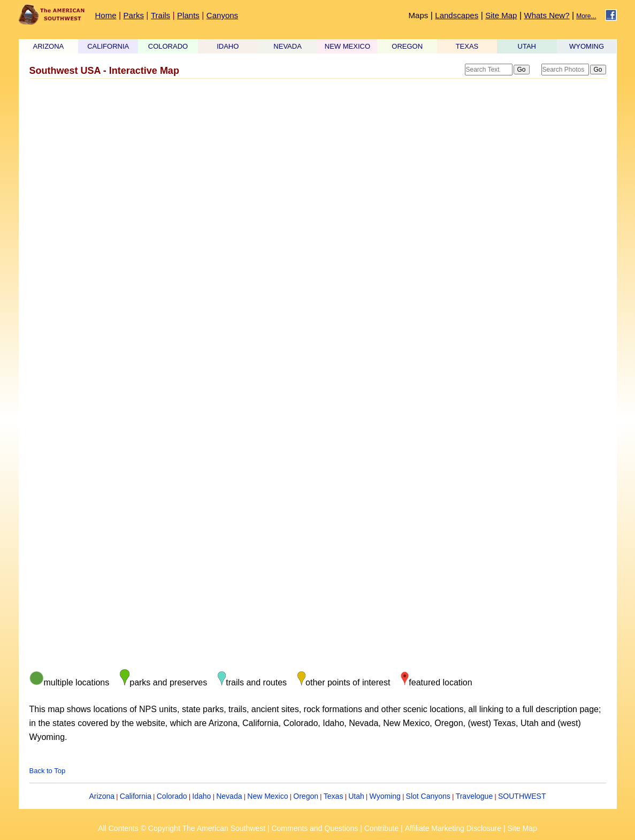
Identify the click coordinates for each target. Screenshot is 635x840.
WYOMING (587, 46)
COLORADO (168, 46)
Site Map (501, 15)
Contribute (382, 828)
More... (586, 16)
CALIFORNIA (108, 46)
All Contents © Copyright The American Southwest (182, 828)
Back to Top (48, 771)
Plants (188, 15)
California (136, 796)
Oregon (306, 796)
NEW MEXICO (347, 46)
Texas (334, 796)
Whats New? (547, 15)
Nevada (229, 796)
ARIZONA (49, 46)
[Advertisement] (318, 167)
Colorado (172, 796)
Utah (356, 796)
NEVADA (288, 46)
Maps (419, 15)
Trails (160, 15)
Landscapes (457, 15)
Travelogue (475, 796)
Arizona (102, 796)
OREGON (407, 46)
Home (106, 15)
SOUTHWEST (522, 796)
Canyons (222, 15)
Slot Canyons (428, 796)
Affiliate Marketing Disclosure (453, 828)
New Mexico (267, 796)
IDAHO (228, 46)
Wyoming (385, 796)
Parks (134, 15)
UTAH (527, 46)
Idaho (201, 796)
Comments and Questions (315, 828)
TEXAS (467, 46)
